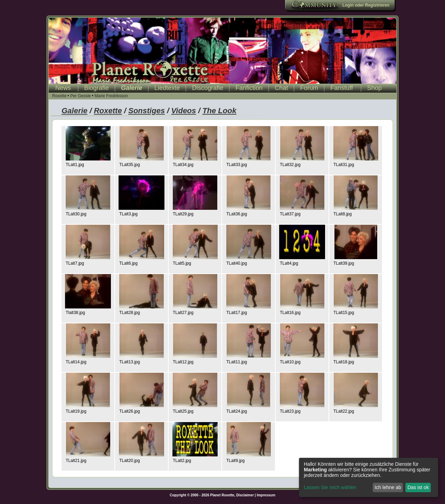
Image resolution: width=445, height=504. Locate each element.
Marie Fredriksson (111, 96)
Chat (281, 88)
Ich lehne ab (388, 487)
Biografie (96, 88)
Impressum (266, 495)
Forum (309, 88)
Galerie (132, 88)
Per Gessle (80, 96)
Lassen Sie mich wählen (330, 487)
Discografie (208, 88)
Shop (374, 88)
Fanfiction (249, 88)
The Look (219, 111)
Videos (183, 111)
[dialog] (369, 477)
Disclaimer (245, 495)
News (63, 88)
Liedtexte (167, 88)
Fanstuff (342, 88)
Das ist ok (418, 487)
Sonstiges (147, 111)
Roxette (59, 96)
